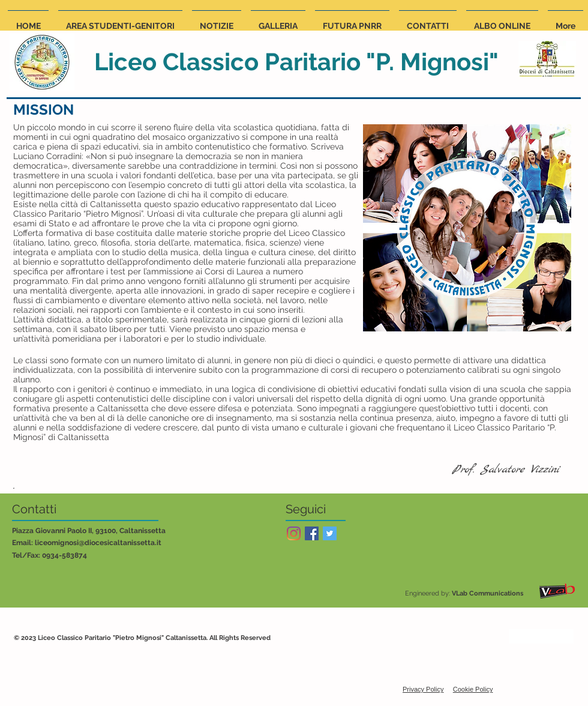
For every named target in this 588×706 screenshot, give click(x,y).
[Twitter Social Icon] (330, 533)
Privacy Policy (423, 689)
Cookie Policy (473, 689)
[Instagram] (294, 533)
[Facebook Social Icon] (312, 533)
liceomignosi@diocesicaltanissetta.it (98, 543)
